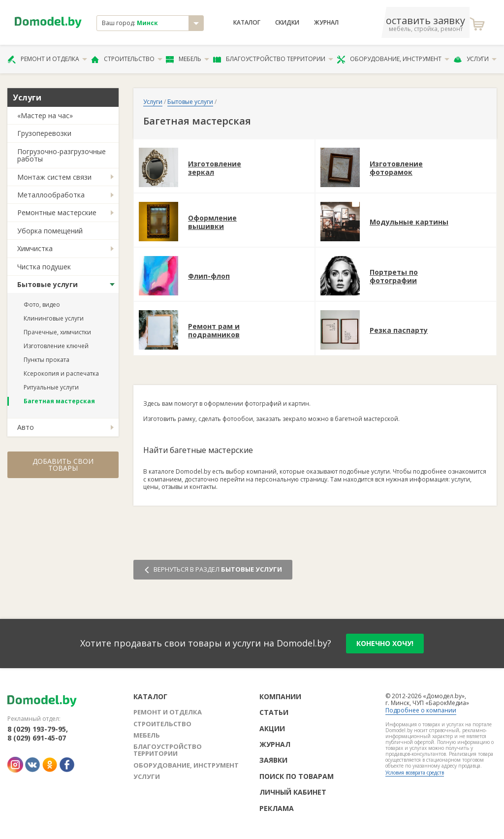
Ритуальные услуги (51, 387)
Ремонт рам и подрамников (214, 331)
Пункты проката (47, 360)
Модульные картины (409, 222)
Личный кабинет (293, 792)
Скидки (287, 23)
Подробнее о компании (421, 710)
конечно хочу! (385, 643)
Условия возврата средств (415, 773)
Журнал (326, 23)
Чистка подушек (44, 267)
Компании (280, 696)
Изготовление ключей (56, 346)
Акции (272, 728)
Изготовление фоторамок (396, 168)
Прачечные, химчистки (57, 332)
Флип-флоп (209, 276)
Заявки (273, 760)
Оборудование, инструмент (393, 59)
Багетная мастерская (59, 401)
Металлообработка (51, 195)
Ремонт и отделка (47, 59)
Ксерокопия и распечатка (61, 373)
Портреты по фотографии (394, 277)
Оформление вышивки (212, 223)
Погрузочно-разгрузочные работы (62, 155)
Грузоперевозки (44, 133)
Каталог (247, 23)
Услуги (475, 59)
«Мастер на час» (45, 115)
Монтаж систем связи (54, 177)
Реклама (277, 808)
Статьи (274, 712)
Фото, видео (42, 305)
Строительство (127, 59)
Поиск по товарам (297, 776)
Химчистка (35, 248)
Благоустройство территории (273, 59)
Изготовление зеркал (215, 168)
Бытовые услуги (47, 284)
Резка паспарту (399, 331)
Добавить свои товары (63, 465)
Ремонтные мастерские (57, 212)
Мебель (188, 59)
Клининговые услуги (54, 318)
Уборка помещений (50, 231)
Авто (26, 427)
